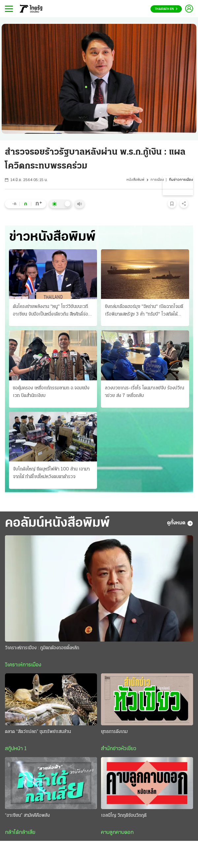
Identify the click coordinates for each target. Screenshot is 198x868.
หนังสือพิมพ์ (135, 180)
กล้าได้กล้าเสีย (20, 833)
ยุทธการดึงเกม (114, 732)
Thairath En (166, 9)
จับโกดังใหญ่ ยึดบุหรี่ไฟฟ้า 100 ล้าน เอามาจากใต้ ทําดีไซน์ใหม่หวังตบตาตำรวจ (51, 473)
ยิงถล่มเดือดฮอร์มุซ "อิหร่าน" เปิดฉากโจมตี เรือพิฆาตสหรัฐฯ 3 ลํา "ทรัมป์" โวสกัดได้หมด (144, 311)
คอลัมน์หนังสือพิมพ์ (57, 523)
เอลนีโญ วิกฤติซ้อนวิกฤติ (124, 816)
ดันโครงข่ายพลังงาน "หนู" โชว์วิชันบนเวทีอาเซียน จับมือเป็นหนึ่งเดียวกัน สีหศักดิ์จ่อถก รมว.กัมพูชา (50, 311)
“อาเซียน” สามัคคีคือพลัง (27, 816)
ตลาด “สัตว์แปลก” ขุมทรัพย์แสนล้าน (38, 732)
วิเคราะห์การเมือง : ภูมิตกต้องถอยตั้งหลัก (42, 648)
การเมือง (157, 180)
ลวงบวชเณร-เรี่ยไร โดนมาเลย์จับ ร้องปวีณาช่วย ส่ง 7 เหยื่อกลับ (145, 392)
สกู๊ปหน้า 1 (16, 749)
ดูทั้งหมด (180, 523)
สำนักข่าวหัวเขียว (119, 749)
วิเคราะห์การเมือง (23, 665)
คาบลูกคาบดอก (117, 833)
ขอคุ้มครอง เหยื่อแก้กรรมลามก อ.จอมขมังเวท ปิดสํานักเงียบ (51, 392)
